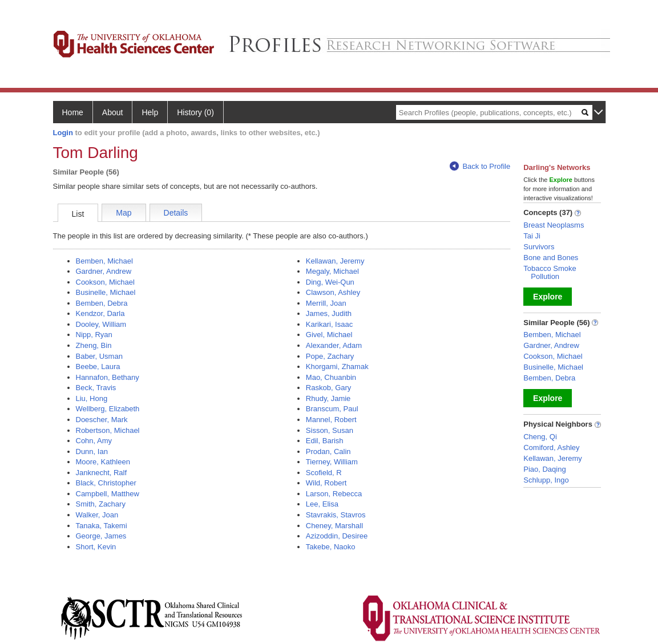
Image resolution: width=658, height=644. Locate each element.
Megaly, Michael (332, 271)
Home (73, 112)
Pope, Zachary (330, 356)
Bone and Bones (551, 258)
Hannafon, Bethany (108, 377)
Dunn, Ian (92, 451)
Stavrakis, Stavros (336, 515)
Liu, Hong (92, 398)
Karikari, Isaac (329, 324)
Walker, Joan (97, 515)
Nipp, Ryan (94, 335)
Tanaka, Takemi (102, 526)
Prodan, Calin (328, 451)
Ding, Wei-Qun (330, 282)
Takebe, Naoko (331, 547)
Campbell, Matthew (108, 494)
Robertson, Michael (108, 430)
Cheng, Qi (540, 437)
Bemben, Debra (102, 303)
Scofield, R (324, 473)
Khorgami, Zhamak (337, 366)
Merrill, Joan (326, 303)
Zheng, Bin (94, 345)
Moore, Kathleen (103, 462)
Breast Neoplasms (554, 225)
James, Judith (329, 313)
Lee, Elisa (322, 504)
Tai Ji (532, 236)
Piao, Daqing (544, 469)
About (113, 112)
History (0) (195, 112)
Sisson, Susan (330, 430)
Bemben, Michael (104, 261)
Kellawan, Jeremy (335, 261)
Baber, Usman (99, 356)
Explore (548, 297)
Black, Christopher (106, 483)
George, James (101, 536)
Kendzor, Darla (100, 313)
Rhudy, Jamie (328, 398)
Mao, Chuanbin (331, 377)
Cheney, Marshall (334, 526)
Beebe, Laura (98, 366)
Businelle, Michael (106, 292)
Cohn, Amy (94, 441)
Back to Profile (480, 166)
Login (63, 133)
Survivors (539, 247)
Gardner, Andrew (104, 271)
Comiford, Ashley (551, 447)
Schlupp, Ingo (546, 480)
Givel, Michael (329, 335)
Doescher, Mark (102, 420)
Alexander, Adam (334, 345)
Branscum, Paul (332, 409)
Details (176, 213)
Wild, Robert (326, 483)
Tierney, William (332, 462)
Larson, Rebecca (334, 494)
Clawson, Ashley (333, 292)
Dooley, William (101, 324)
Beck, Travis (96, 388)
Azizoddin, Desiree (337, 536)
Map (124, 213)
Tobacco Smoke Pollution (550, 272)
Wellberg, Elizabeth (108, 409)
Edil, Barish (325, 441)
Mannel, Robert (331, 420)
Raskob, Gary (328, 388)
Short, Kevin (96, 547)
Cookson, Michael (105, 282)
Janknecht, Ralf (102, 473)
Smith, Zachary (101, 504)
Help (150, 112)
